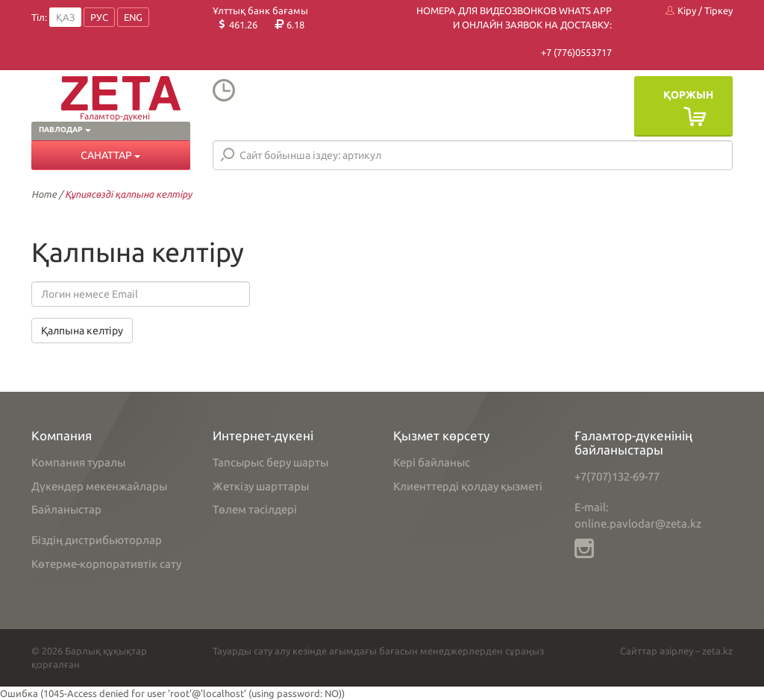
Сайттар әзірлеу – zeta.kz (676, 651)
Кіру (681, 10)
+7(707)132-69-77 (617, 476)
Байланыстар (66, 509)
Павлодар (65, 129)
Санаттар (110, 155)
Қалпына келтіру (82, 331)
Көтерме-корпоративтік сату (106, 564)
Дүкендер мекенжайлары (99, 486)
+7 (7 (551, 52)
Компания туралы (78, 462)
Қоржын (688, 95)
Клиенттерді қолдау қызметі (468, 486)
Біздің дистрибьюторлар (97, 540)
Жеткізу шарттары (261, 486)
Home (44, 194)
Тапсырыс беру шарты (270, 462)
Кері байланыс (432, 462)
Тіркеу (718, 10)
